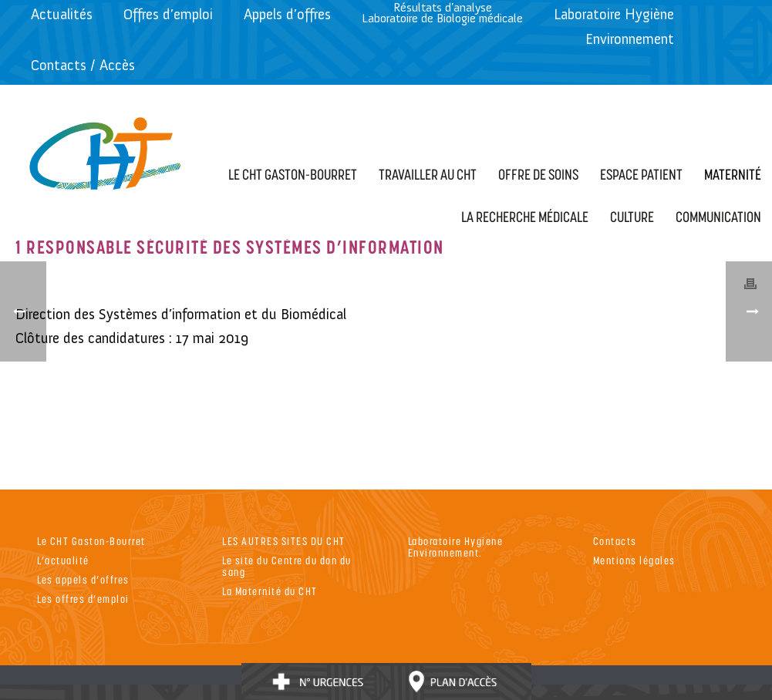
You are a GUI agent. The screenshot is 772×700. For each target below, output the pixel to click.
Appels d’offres (287, 14)
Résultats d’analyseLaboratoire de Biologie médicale (442, 13)
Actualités (62, 14)
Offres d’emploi (168, 14)
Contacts (615, 541)
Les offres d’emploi (83, 599)
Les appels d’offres (83, 579)
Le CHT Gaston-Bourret (91, 541)
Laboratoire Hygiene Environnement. (456, 547)
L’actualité (63, 560)
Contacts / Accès (83, 65)
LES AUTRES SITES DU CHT (284, 541)
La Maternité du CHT (270, 591)
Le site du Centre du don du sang (287, 566)
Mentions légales (634, 560)
